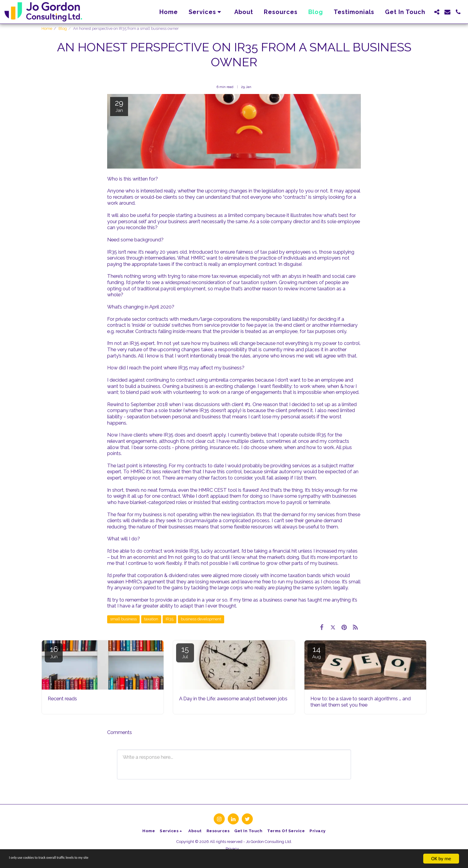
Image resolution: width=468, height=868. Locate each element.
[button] (206, 12)
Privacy (232, 849)
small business (123, 619)
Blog (63, 28)
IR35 (170, 619)
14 (316, 652)
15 (185, 652)
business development (201, 619)
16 (54, 652)
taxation (151, 619)
